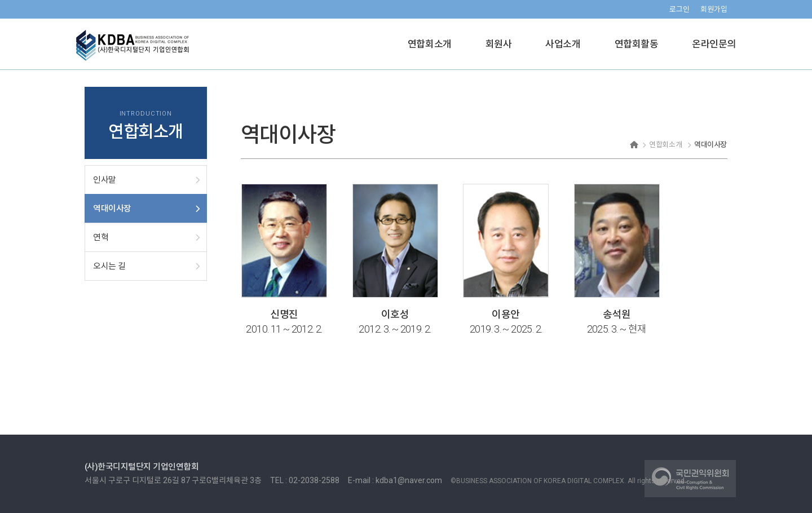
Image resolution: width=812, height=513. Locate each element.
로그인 (679, 9)
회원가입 (714, 9)
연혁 (101, 237)
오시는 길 (109, 266)
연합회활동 (637, 44)
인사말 (105, 180)
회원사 (499, 44)
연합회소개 (430, 44)
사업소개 (563, 44)
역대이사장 (112, 209)
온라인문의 (714, 44)
